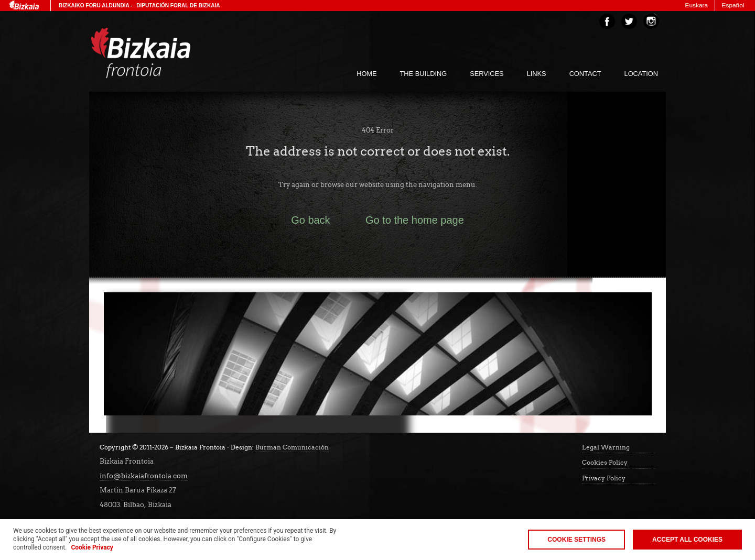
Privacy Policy (604, 478)
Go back (310, 220)
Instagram (651, 21)
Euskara (697, 5)
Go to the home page (415, 220)
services (487, 74)
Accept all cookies (687, 540)
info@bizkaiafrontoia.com (144, 476)
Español (733, 5)
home (366, 74)
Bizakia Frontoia (163, 53)
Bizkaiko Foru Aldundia (94, 6)
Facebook (607, 21)
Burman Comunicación (292, 447)
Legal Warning (606, 447)
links (537, 74)
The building (424, 74)
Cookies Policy (605, 463)
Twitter (629, 21)
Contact (585, 74)
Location (641, 74)
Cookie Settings (576, 540)
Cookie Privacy (92, 547)
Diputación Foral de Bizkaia (178, 6)
